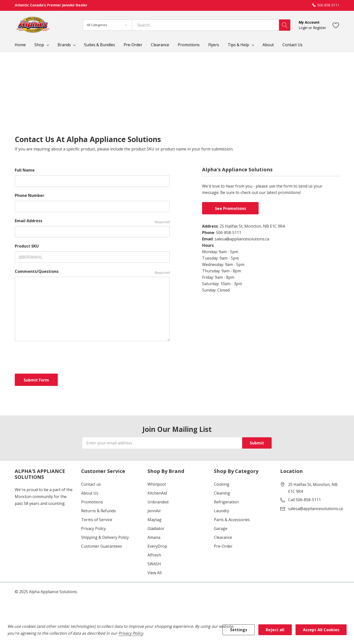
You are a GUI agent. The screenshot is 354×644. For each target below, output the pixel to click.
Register (319, 28)
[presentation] (52, 356)
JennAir (154, 511)
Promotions (92, 502)
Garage (221, 528)
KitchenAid (157, 493)
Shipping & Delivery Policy (105, 537)
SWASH (154, 564)
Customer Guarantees (102, 546)
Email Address (92, 221)
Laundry (221, 511)
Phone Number (29, 195)
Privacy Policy (93, 528)
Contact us (91, 484)
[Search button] (285, 25)
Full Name (25, 170)
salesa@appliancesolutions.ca (315, 509)
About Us (90, 493)
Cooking (222, 484)
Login (304, 28)
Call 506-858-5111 (304, 500)
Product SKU (27, 246)
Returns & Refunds (98, 511)
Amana (154, 537)
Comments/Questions (92, 271)
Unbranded (158, 502)
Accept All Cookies (321, 630)
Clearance (223, 537)
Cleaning (222, 493)
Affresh (154, 555)
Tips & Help (238, 45)
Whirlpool (157, 484)
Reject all (275, 630)
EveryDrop (157, 546)
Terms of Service (97, 520)
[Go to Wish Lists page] (336, 25)
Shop (39, 45)
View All (155, 573)
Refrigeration (226, 502)
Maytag (155, 520)
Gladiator (156, 528)
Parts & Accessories (232, 520)
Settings (239, 630)
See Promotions (230, 208)
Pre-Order (223, 546)
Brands (64, 45)
